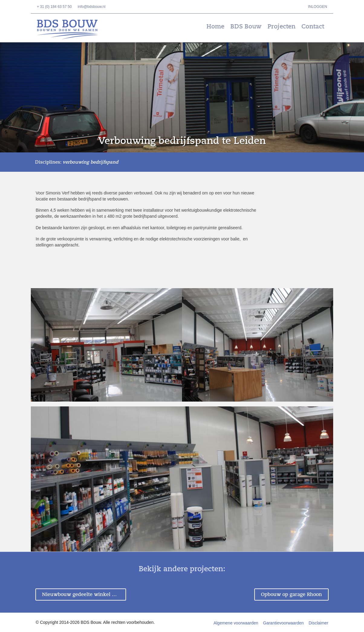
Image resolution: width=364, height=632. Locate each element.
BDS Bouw (72, 29)
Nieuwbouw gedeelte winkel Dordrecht (84, 595)
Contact (313, 26)
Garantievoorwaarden (283, 623)
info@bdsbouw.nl (92, 7)
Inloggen (318, 7)
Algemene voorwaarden (236, 623)
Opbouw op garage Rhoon (291, 595)
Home (215, 26)
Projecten (281, 26)
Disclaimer (318, 623)
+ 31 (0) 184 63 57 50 (54, 7)
